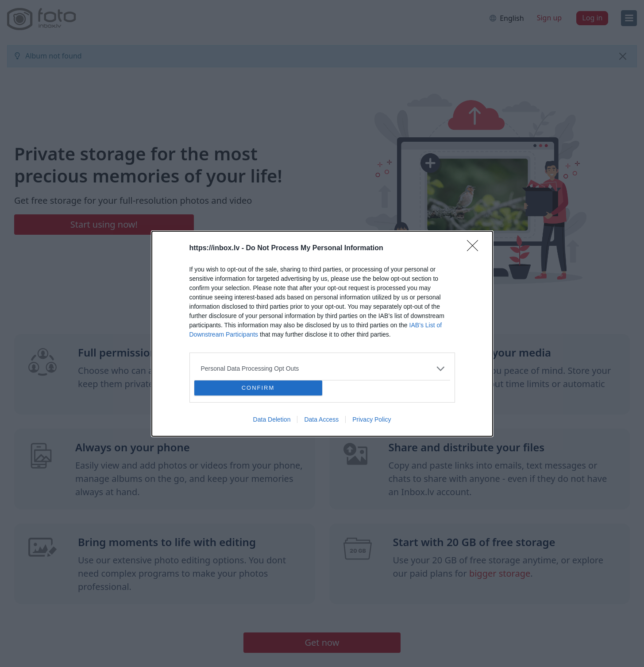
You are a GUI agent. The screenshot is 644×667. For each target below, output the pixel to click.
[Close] (475, 248)
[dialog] (322, 334)
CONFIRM (258, 388)
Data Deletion (272, 419)
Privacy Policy (372, 419)
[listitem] (322, 369)
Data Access (321, 419)
